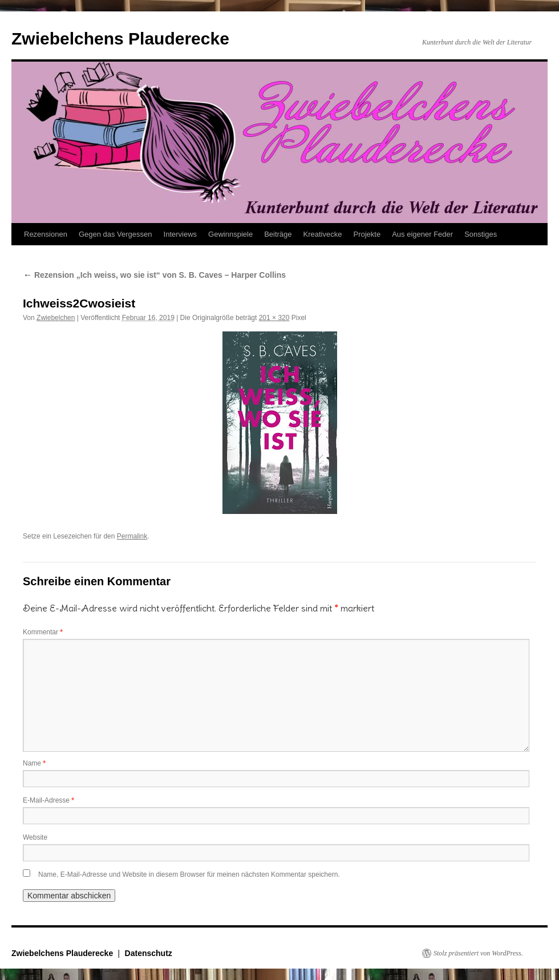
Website (35, 837)
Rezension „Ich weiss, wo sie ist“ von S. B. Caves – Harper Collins (154, 275)
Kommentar (43, 632)
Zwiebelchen (56, 318)
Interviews (181, 234)
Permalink (132, 536)
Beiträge (278, 234)
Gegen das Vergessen (116, 234)
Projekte (367, 234)
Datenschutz (149, 953)
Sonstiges (481, 234)
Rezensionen (46, 234)
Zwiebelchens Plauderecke (120, 39)
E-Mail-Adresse (48, 800)
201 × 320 (274, 318)
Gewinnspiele (230, 234)
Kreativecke (323, 234)
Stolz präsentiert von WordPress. (478, 953)
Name (34, 763)
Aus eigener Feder (422, 234)
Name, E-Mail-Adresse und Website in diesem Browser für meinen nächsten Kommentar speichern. (189, 874)
